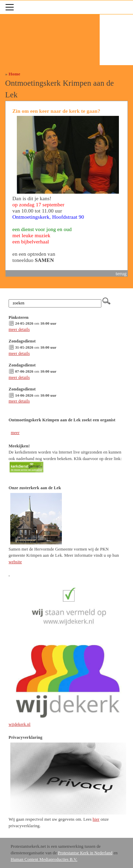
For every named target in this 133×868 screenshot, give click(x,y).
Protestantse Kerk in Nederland (85, 853)
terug (121, 273)
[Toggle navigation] (10, 7)
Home (14, 74)
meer (15, 433)
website (15, 562)
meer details (19, 329)
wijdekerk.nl (20, 724)
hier (96, 819)
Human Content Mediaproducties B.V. (44, 859)
